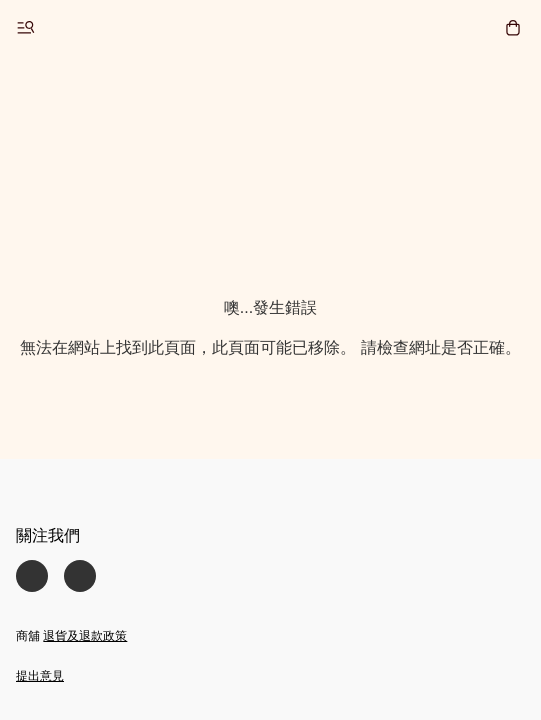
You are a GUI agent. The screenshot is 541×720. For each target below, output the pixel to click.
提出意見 (40, 676)
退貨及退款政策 (85, 636)
